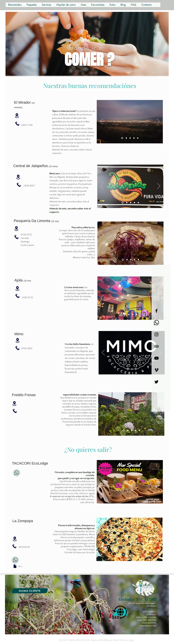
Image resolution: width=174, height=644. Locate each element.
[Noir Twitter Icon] (156, 382)
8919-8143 (24, 547)
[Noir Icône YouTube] (156, 358)
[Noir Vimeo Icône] (156, 370)
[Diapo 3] (122, 138)
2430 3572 (28, 297)
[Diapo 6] (130, 498)
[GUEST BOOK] (30, 591)
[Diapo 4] (126, 138)
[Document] (15, 566)
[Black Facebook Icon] (156, 311)
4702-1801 (27, 348)
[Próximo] (158, 122)
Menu (20, 566)
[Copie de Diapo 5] (134, 138)
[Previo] (101, 122)
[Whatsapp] (156, 323)
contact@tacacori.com (148, 626)
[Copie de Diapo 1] (133, 315)
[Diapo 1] (123, 203)
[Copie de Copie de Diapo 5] (138, 138)
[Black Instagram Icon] (156, 334)
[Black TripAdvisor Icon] (156, 346)
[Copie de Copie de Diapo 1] (136, 315)
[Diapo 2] (127, 203)
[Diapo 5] (130, 138)
